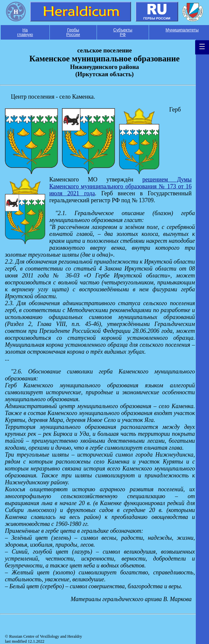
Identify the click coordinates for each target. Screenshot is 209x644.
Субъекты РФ (123, 32)
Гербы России (73, 32)
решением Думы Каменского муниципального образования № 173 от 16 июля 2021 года (120, 186)
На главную (25, 32)
